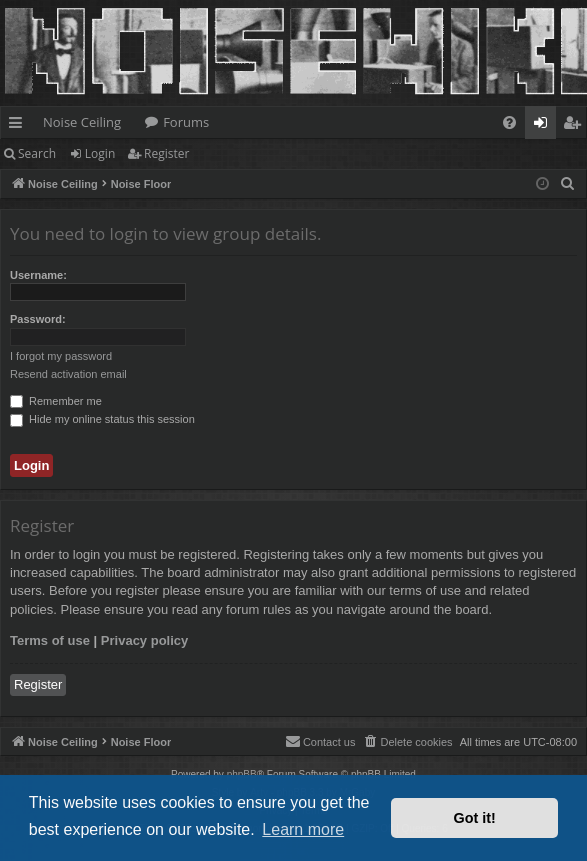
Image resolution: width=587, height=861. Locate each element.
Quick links (19, 126)
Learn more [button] (303, 829)
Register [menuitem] (576, 126)
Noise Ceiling (82, 122)
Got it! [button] (475, 818)
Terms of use (50, 640)
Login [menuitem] (544, 126)
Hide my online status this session (102, 419)
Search (37, 153)
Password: (38, 319)
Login (100, 153)
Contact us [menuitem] (320, 741)
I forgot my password (61, 356)
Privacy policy (144, 640)
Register (166, 153)
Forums (186, 122)
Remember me (56, 401)
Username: (38, 275)
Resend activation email (68, 374)
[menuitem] (509, 122)
